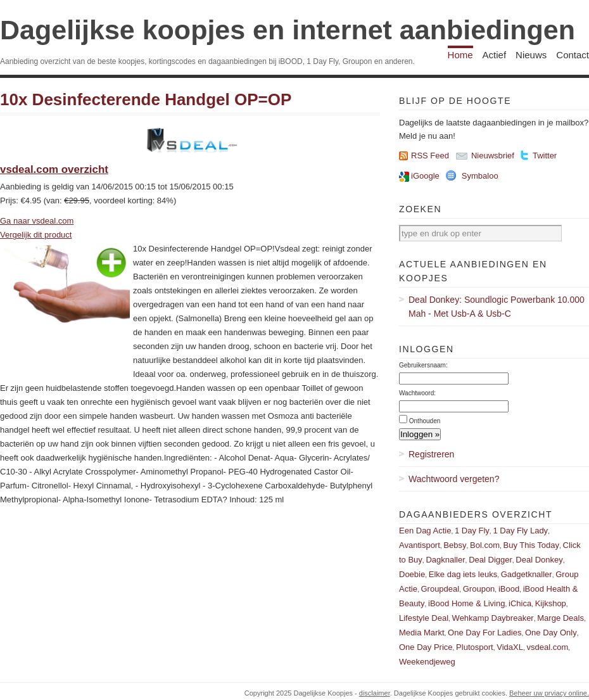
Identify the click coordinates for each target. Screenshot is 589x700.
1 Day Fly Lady (520, 531)
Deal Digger (491, 560)
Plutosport (475, 647)
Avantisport (420, 545)
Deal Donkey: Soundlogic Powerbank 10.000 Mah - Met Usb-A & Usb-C (497, 307)
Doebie (412, 574)
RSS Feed (430, 156)
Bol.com (485, 545)
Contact (573, 55)
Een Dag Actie (425, 531)
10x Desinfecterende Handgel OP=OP (146, 99)
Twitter (545, 156)
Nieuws (531, 55)
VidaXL (510, 647)
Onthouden (425, 421)
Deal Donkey (539, 560)
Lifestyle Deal (424, 618)
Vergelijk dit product (36, 235)
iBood (509, 589)
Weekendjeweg (427, 662)
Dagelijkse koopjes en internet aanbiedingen (288, 30)
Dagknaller (445, 560)
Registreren (431, 454)
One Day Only (551, 633)
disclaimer (375, 693)
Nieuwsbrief (493, 156)
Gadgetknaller (527, 574)
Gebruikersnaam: (423, 365)
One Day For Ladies (484, 633)
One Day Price (426, 647)
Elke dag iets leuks (463, 574)
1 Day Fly (472, 531)
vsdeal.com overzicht (54, 169)
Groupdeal (440, 589)
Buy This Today (531, 545)
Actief (495, 55)
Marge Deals (560, 618)
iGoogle (425, 176)
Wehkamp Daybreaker (493, 618)
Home (460, 55)
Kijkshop (551, 603)
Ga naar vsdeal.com (37, 221)
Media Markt (422, 633)
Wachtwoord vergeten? (454, 479)
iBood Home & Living (466, 603)
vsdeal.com (547, 647)
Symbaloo (480, 176)
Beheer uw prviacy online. (549, 693)
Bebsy (455, 545)
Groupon (479, 589)
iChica (520, 603)
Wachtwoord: (417, 393)
